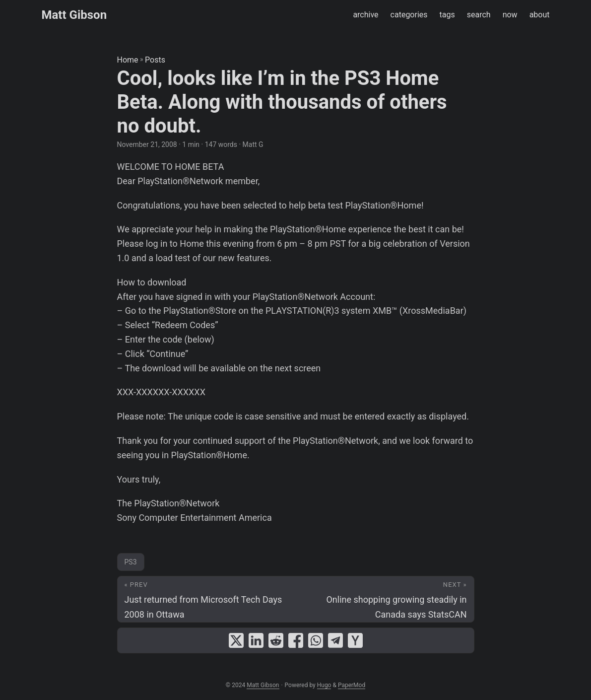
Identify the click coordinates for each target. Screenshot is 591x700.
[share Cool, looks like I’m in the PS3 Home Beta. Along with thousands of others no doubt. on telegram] (335, 640)
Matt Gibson (74, 15)
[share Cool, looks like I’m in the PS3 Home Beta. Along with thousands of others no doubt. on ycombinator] (355, 640)
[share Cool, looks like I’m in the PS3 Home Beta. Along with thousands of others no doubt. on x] (236, 640)
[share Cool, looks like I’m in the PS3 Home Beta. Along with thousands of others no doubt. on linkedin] (256, 640)
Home (128, 60)
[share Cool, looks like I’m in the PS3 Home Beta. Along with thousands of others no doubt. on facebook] (296, 640)
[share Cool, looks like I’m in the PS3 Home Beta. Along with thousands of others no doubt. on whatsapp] (316, 640)
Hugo (324, 685)
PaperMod (352, 685)
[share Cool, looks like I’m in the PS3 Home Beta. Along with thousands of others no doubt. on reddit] (276, 640)
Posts (155, 60)
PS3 (131, 562)
